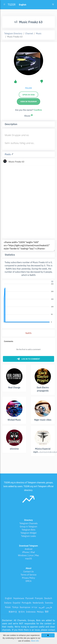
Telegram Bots (29, 530)
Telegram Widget (29, 533)
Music (39, 33)
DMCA (29, 581)
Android (29, 549)
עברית (34, 607)
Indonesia (31, 612)
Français (39, 598)
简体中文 (13, 612)
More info (35, 641)
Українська (19, 598)
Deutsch (48, 598)
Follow (29, 88)
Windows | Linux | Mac (29, 555)
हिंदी (47, 612)
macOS (29, 559)
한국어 (22, 612)
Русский (29, 598)
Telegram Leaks (29, 536)
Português (27, 603)
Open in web (28, 95)
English (8, 598)
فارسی (49, 607)
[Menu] (52, 282)
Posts (8, 154)
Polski (8, 607)
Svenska (49, 603)
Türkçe (15, 607)
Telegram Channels (29, 523)
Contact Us (28, 572)
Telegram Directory (13, 33)
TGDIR (12, 5)
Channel (29, 33)
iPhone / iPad (29, 552)
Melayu (40, 612)
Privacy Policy (28, 578)
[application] (29, 303)
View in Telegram (29, 102)
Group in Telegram (29, 527)
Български (25, 607)
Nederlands (38, 603)
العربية (42, 607)
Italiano (8, 603)
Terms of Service (29, 575)
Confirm (38, 110)
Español (17, 603)
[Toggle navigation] (53, 5)
